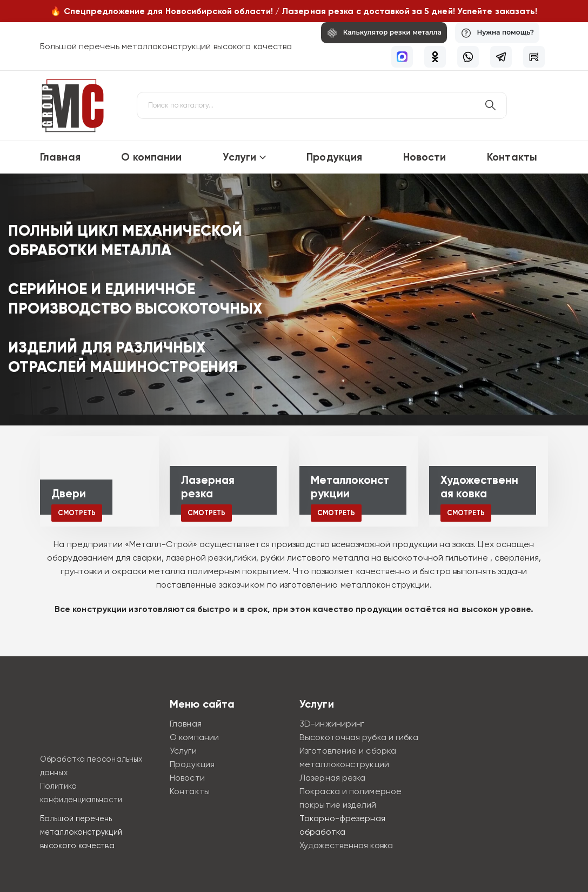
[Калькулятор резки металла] (377, 33)
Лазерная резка (332, 778)
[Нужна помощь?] (495, 33)
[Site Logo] (72, 106)
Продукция (334, 157)
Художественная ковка (346, 845)
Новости (425, 157)
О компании (151, 157)
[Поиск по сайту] (490, 105)
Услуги (240, 157)
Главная (60, 157)
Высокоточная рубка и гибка (359, 737)
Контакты (512, 157)
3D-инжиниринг (332, 724)
